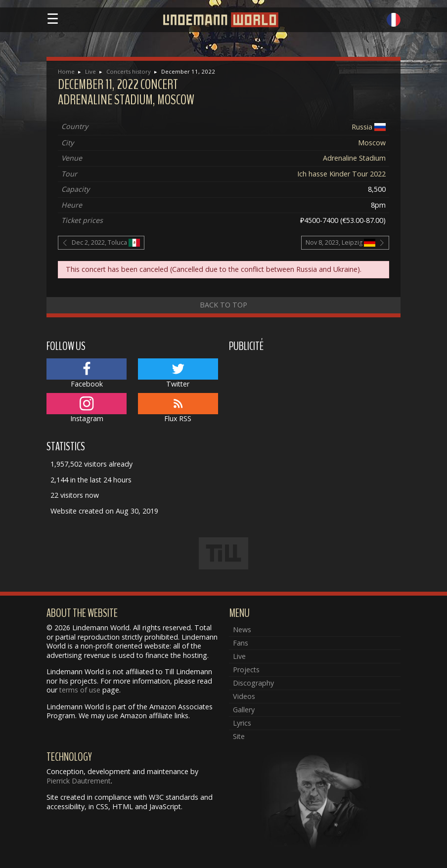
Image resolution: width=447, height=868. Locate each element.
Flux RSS (178, 408)
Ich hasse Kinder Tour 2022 (341, 174)
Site (239, 736)
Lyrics (242, 723)
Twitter (178, 374)
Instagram (87, 408)
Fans (241, 643)
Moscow (372, 143)
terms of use (80, 690)
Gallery (244, 710)
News (242, 629)
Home (66, 71)
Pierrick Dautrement (79, 781)
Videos (244, 696)
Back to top (223, 305)
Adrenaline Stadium (354, 158)
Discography (253, 683)
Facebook (87, 374)
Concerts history (129, 71)
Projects (246, 670)
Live (90, 71)
